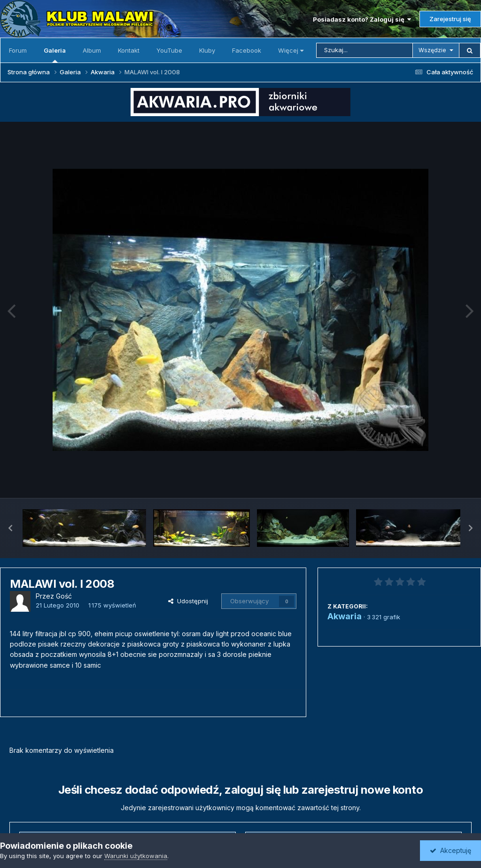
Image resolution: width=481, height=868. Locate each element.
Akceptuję (450, 850)
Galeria (55, 55)
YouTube (169, 50)
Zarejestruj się (450, 19)
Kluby (207, 50)
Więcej (291, 50)
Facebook (247, 50)
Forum (18, 50)
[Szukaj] (365, 50)
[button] (10, 528)
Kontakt (129, 50)
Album (92, 50)
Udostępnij (188, 601)
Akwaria (345, 616)
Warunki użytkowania (136, 856)
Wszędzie (432, 50)
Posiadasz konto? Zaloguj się (362, 19)
